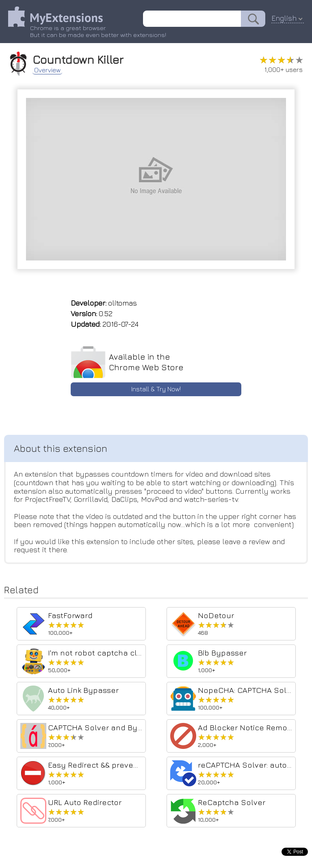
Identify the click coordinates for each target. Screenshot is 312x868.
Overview (47, 70)
